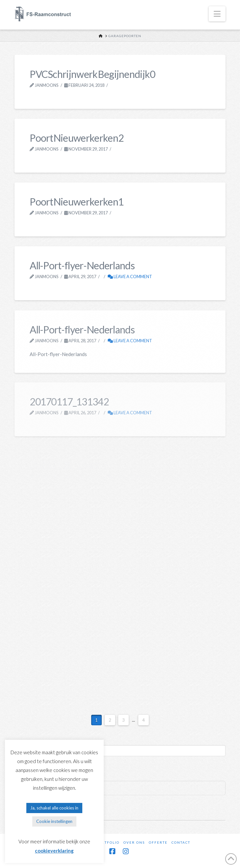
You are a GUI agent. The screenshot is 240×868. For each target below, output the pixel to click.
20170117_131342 (69, 401)
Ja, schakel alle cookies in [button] (54, 808)
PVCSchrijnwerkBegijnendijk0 (92, 74)
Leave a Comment (130, 277)
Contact (181, 842)
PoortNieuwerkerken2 (77, 138)
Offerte (158, 842)
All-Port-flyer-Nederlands (82, 265)
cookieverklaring (54, 851)
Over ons (134, 842)
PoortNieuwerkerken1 (77, 202)
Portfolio (108, 842)
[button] (217, 14)
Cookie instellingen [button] (54, 821)
